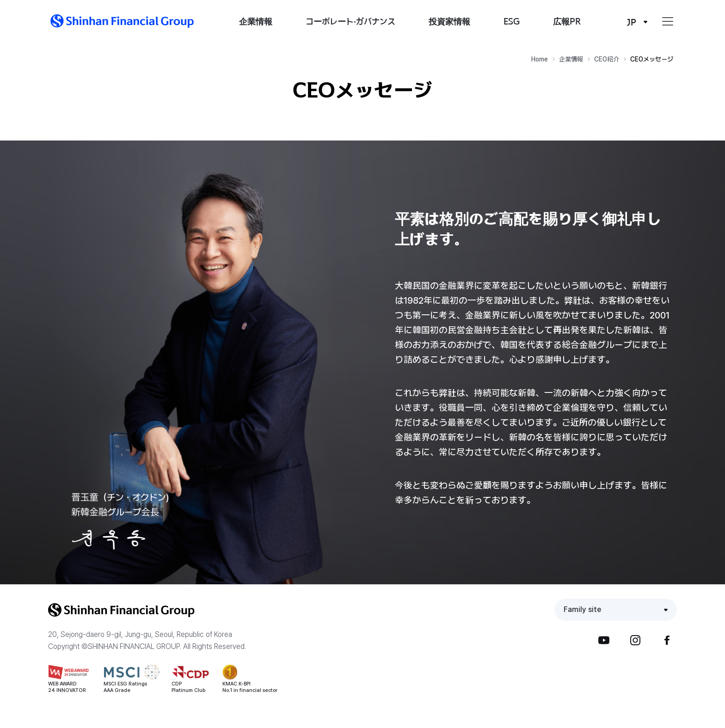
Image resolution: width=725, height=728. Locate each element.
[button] (122, 21)
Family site (582, 609)
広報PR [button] (567, 21)
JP (632, 22)
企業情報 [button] (256, 21)
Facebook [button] (667, 640)
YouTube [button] (604, 640)
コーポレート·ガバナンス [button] (350, 21)
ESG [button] (512, 21)
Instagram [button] (635, 640)
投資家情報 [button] (449, 21)
